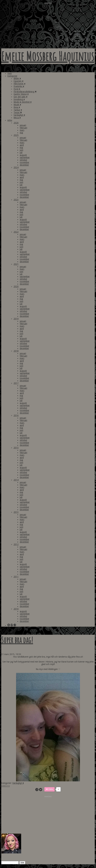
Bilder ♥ (17, 78)
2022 (16, 232)
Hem (10, 73)
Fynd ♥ (17, 89)
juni (21, 150)
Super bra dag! (17, 640)
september (25, 157)
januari (23, 125)
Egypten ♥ (18, 81)
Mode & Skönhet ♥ (23, 102)
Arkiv (10, 120)
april (22, 145)
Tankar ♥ (18, 110)
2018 (16, 351)
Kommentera (5, 786)
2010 (16, 609)
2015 (16, 448)
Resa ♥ (17, 107)
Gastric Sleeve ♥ (21, 94)
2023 (16, 200)
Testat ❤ (18, 113)
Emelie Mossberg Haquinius (48, 56)
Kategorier (12, 76)
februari (23, 128)
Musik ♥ (17, 105)
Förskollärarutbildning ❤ (25, 92)
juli (21, 153)
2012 (16, 544)
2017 (16, 383)
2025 (16, 135)
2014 (16, 480)
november (24, 162)
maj (21, 133)
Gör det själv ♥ (20, 97)
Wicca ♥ (17, 118)
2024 (16, 167)
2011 (16, 577)
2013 (16, 512)
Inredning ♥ (19, 99)
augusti (23, 155)
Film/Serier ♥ (19, 84)
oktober (23, 160)
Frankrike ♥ (19, 86)
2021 (16, 264)
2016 (16, 415)
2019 (16, 319)
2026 (16, 123)
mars (22, 130)
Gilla (51, 789)
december (24, 165)
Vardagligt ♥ (19, 115)
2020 (16, 286)
